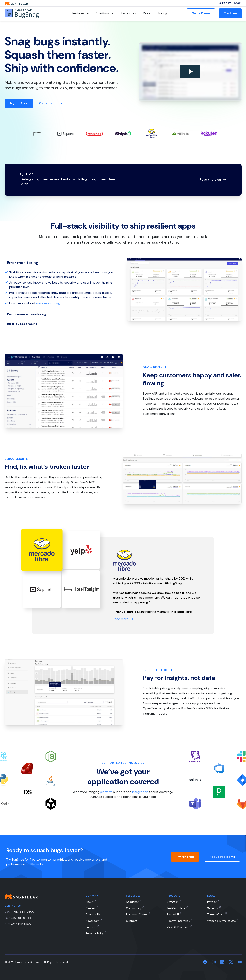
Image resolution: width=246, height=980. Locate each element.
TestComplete (176, 908)
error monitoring (48, 303)
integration (140, 792)
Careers (91, 908)
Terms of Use (216, 914)
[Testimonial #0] (42, 550)
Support (225, 3)
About (90, 902)
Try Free (230, 13)
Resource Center (137, 914)
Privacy (212, 902)
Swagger (172, 902)
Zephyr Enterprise (178, 921)
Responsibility (95, 933)
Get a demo (50, 103)
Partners (91, 927)
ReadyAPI (173, 914)
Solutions (105, 13)
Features (80, 13)
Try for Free (19, 103)
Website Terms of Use (221, 921)
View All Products (178, 927)
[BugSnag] (28, 14)
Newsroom (93, 921)
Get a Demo (201, 13)
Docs (147, 13)
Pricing (162, 13)
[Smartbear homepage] (16, 3)
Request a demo (222, 857)
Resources (128, 13)
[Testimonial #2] (42, 589)
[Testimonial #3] (81, 589)
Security (213, 908)
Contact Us (93, 914)
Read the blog (213, 179)
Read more (123, 619)
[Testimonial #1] (81, 550)
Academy (132, 902)
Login (238, 3)
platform (106, 792)
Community (134, 908)
